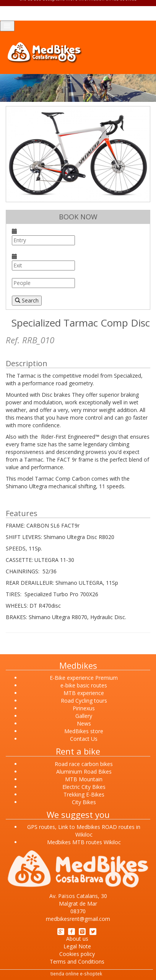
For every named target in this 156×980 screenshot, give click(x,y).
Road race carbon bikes (84, 764)
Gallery (84, 716)
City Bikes (84, 802)
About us (77, 939)
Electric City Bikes (84, 787)
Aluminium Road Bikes (84, 772)
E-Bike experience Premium (84, 678)
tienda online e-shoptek (76, 974)
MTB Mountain (84, 779)
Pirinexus (84, 708)
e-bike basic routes (84, 685)
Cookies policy (77, 954)
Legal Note (77, 946)
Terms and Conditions (77, 961)
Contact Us (84, 739)
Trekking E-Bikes (84, 794)
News (84, 723)
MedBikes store (84, 731)
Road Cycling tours (84, 701)
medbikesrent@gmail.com (78, 919)
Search (27, 300)
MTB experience (84, 693)
